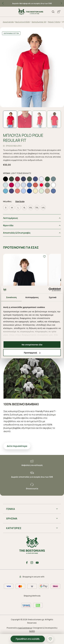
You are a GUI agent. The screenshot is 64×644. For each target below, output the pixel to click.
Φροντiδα (8, 225)
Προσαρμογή (32, 353)
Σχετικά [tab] (53, 297)
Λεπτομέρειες (11, 218)
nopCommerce (25, 628)
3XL (37, 208)
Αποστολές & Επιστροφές (17, 233)
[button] (61, 3)
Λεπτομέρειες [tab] (32, 297)
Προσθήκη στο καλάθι (28, 639)
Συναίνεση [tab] (11, 297)
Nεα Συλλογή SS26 (22, 22)
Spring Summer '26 (39, 22)
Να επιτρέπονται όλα (32, 344)
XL (24, 208)
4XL (43, 208)
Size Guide (20, 201)
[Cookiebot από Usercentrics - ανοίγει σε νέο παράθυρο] (49, 290)
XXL (31, 208)
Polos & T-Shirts (54, 22)
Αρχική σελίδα (8, 22)
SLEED (32, 631)
